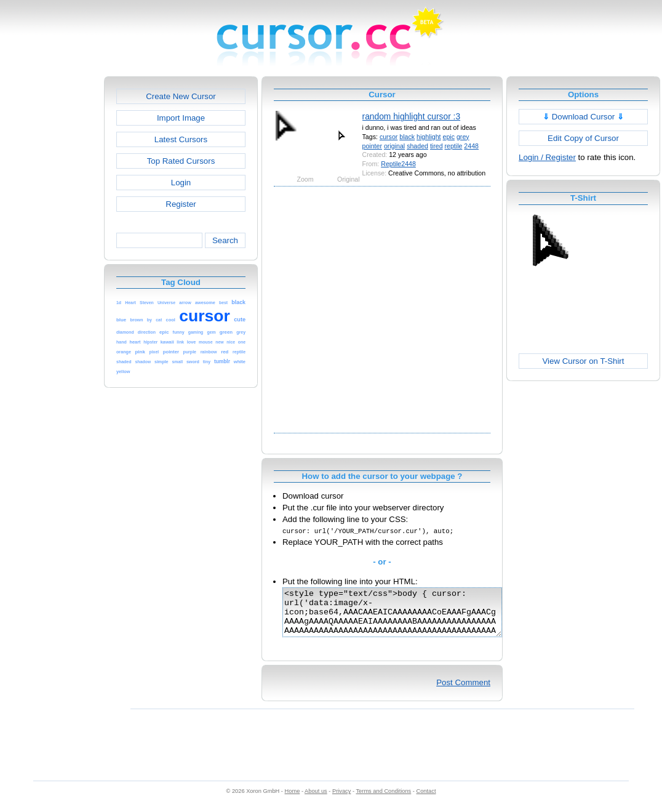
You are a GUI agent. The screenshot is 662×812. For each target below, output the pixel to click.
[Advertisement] (122, 309)
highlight (429, 137)
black (407, 137)
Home (293, 800)
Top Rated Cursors (181, 161)
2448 (471, 146)
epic (449, 137)
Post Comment (463, 692)
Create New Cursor (181, 96)
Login (181, 183)
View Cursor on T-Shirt (584, 361)
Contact (426, 800)
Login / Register (547, 157)
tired (437, 146)
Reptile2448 (398, 164)
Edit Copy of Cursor (583, 138)
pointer (372, 146)
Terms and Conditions (383, 800)
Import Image (181, 118)
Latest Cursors (181, 139)
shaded (417, 146)
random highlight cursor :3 (412, 116)
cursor (389, 137)
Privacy (341, 800)
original (394, 146)
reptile (454, 146)
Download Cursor (583, 117)
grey (463, 137)
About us (316, 800)
